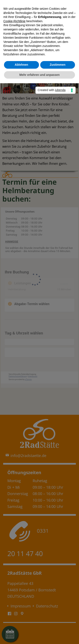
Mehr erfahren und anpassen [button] (39, 75)
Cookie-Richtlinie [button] (14, 21)
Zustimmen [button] (58, 65)
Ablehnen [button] (21, 65)
